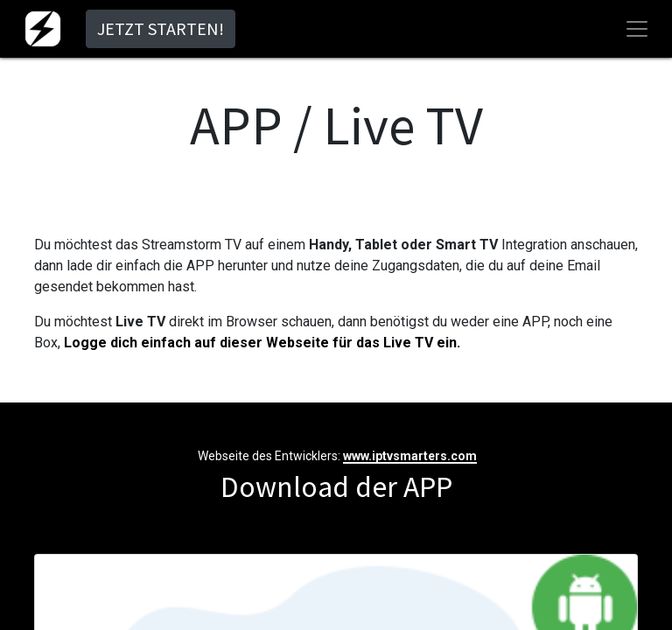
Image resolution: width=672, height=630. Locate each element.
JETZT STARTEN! (161, 28)
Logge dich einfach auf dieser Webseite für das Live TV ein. (262, 343)
